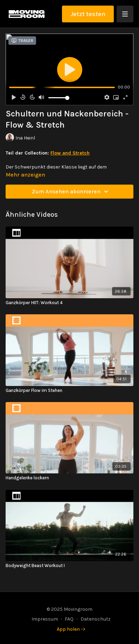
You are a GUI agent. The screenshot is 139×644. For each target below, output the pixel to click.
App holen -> (71, 629)
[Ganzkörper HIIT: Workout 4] (69, 303)
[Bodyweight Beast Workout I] (69, 566)
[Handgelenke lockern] (69, 478)
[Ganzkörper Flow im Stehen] (69, 391)
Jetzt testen (88, 14)
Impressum (45, 619)
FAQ (69, 619)
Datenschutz (96, 619)
